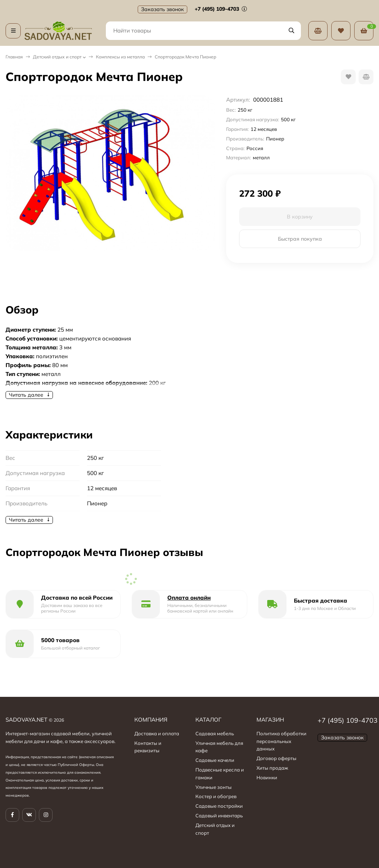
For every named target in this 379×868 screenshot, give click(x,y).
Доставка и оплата (157, 733)
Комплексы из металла (120, 57)
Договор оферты (276, 758)
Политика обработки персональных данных (281, 741)
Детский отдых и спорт (57, 57)
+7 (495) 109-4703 (221, 9)
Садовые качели (215, 760)
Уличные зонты (214, 787)
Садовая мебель (215, 733)
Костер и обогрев (216, 796)
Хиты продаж (272, 768)
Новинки (267, 777)
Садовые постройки (219, 806)
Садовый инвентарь (219, 816)
